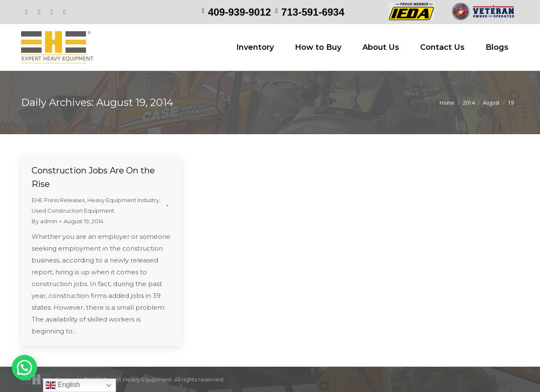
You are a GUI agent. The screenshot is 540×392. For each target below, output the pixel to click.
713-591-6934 (313, 12)
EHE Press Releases (58, 200)
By (45, 221)
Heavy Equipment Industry (123, 200)
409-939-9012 (239, 12)
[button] (24, 368)
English (63, 385)
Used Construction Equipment (73, 211)
